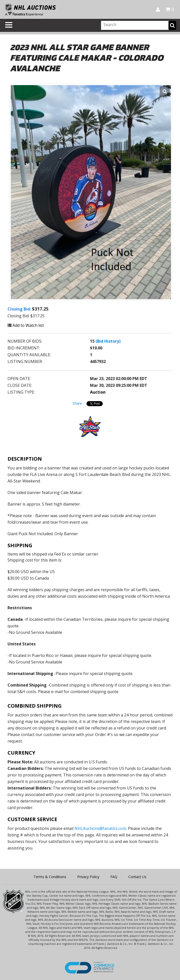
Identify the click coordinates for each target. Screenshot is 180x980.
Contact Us (137, 877)
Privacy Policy (88, 877)
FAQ (114, 877)
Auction (98, 392)
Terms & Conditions (50, 877)
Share (77, 403)
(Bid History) (108, 341)
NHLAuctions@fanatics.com (100, 828)
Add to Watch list (26, 325)
